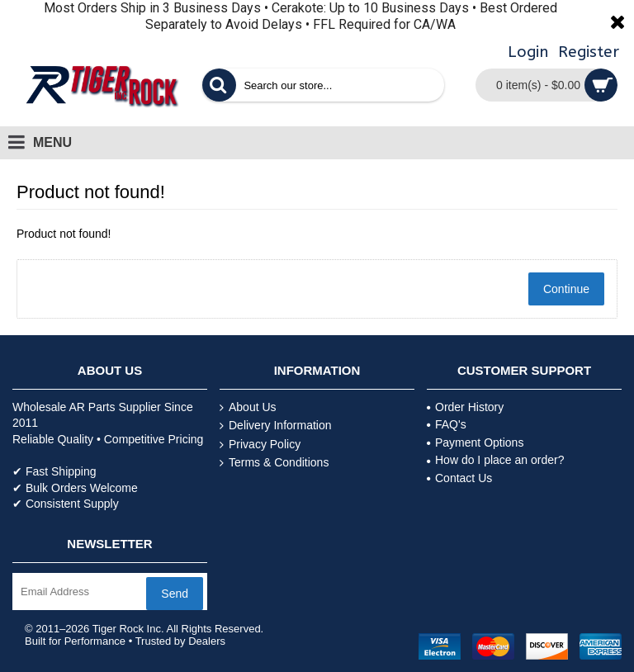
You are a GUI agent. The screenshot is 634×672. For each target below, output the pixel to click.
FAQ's (447, 424)
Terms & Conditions (274, 463)
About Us (248, 407)
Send (175, 594)
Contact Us (459, 478)
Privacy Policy (260, 445)
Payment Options (475, 442)
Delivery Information (276, 426)
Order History (465, 407)
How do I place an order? (495, 460)
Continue (566, 289)
